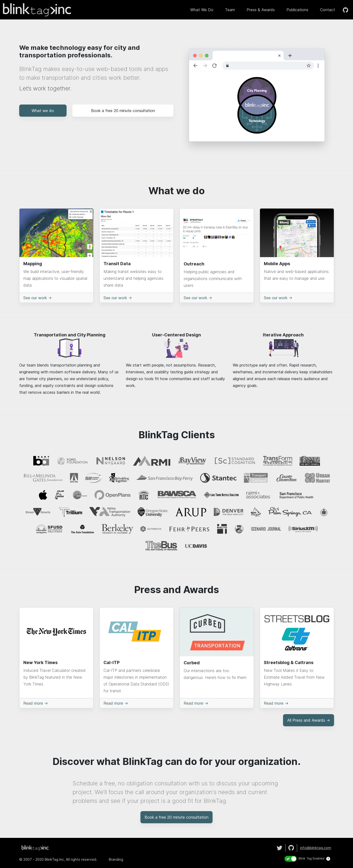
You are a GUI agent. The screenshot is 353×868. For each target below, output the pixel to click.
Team (230, 10)
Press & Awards (261, 10)
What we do (202, 10)
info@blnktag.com (316, 848)
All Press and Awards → (309, 720)
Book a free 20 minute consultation (123, 111)
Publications (297, 10)
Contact (327, 10)
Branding (116, 859)
